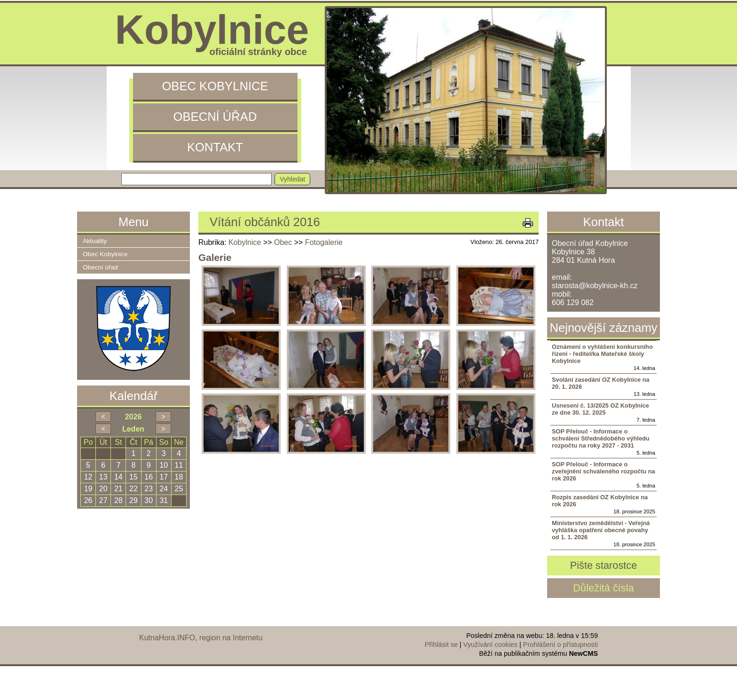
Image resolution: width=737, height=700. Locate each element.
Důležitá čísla (603, 588)
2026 (133, 417)
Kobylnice (245, 242)
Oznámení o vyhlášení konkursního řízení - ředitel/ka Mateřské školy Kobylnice (602, 354)
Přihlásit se (441, 645)
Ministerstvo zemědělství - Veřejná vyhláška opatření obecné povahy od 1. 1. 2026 (601, 530)
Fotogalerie (324, 242)
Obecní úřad (215, 117)
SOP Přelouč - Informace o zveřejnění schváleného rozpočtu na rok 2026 (604, 471)
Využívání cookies (490, 645)
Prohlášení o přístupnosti (561, 645)
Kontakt (215, 147)
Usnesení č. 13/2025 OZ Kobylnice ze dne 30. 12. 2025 (600, 409)
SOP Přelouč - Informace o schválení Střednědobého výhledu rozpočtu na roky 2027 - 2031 (601, 438)
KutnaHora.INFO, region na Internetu (201, 638)
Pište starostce (604, 565)
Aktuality (95, 241)
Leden (133, 429)
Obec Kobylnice (215, 86)
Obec (283, 242)
